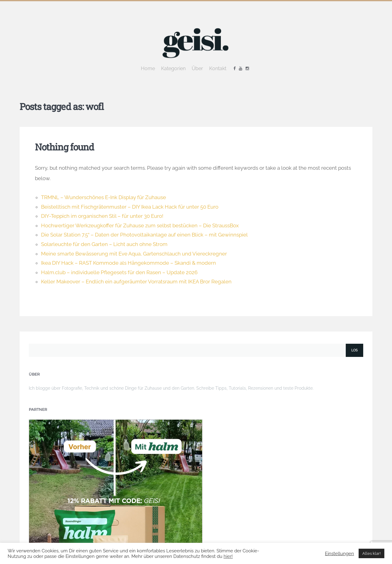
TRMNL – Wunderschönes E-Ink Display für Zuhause (104, 197)
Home (148, 68)
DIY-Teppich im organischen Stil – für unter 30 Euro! (102, 216)
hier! (228, 556)
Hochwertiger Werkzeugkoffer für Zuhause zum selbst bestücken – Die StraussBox (140, 225)
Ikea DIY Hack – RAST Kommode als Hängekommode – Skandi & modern (128, 263)
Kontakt (218, 68)
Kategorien (173, 68)
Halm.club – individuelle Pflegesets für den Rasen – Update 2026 (119, 272)
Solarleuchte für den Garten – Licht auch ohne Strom (104, 244)
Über (197, 68)
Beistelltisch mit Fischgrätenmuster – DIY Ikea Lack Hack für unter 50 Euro (130, 207)
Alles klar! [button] (371, 553)
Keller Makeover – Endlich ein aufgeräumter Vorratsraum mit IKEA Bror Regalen (136, 282)
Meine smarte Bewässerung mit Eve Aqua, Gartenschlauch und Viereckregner (134, 254)
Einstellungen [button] (339, 553)
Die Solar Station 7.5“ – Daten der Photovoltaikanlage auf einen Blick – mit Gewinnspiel (144, 235)
